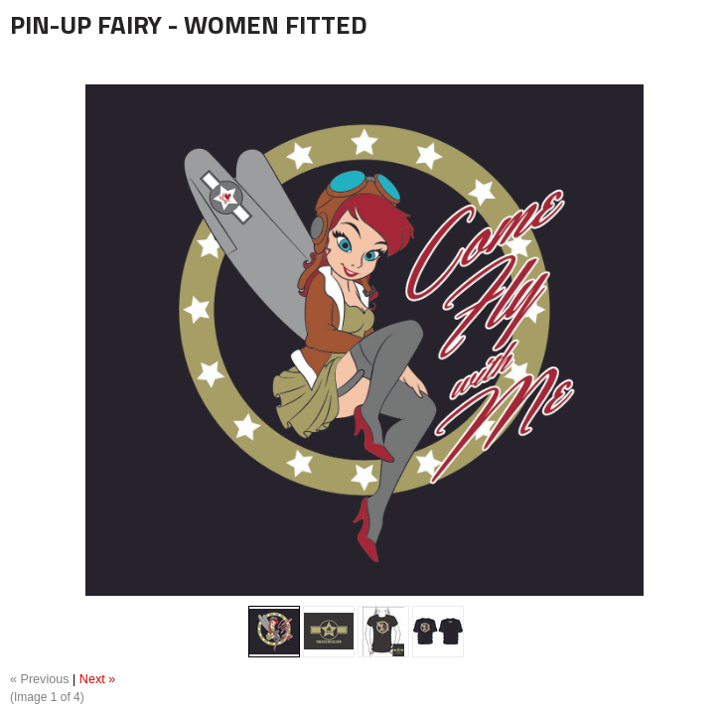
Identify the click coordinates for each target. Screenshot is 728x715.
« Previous (40, 679)
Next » (97, 679)
